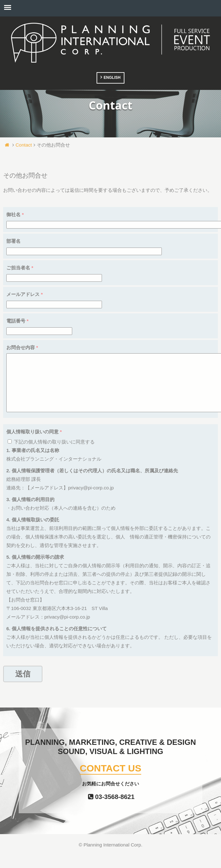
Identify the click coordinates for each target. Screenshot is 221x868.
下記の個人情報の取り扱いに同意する (51, 454)
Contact (24, 145)
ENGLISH (112, 78)
